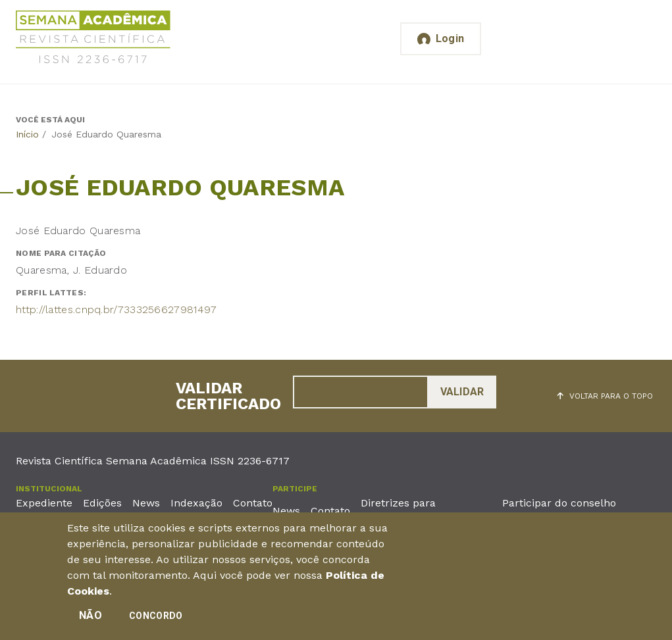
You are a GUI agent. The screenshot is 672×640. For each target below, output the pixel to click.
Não (90, 615)
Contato (253, 503)
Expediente (44, 503)
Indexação (196, 503)
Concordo (156, 616)
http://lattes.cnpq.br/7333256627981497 (116, 309)
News (146, 503)
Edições (102, 503)
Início (27, 134)
